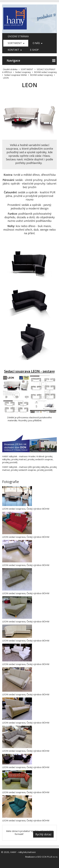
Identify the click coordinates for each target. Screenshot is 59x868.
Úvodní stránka (18, 36)
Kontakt (15, 50)
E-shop (34, 50)
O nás (38, 43)
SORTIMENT (16, 43)
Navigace (31, 61)
